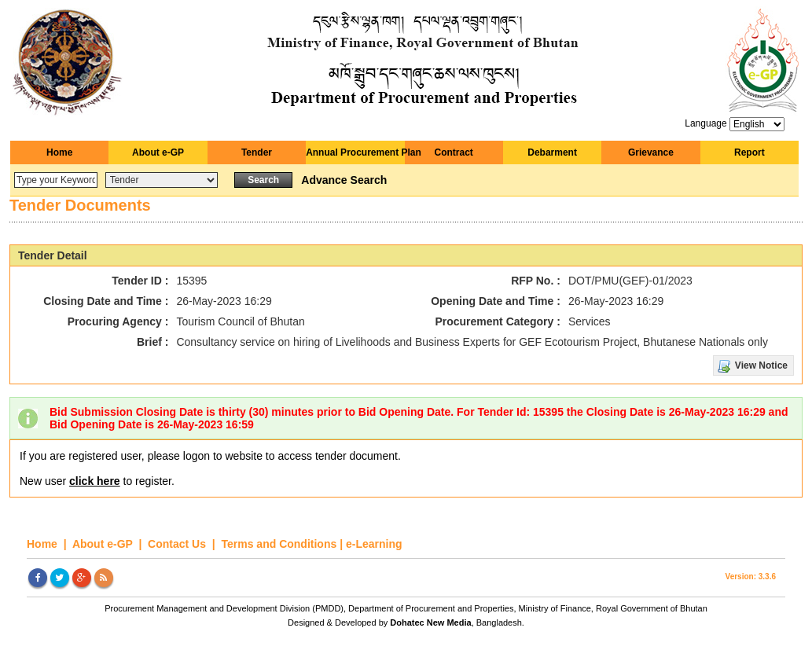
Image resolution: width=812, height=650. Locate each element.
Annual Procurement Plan (355, 152)
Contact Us (178, 544)
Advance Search (344, 180)
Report (750, 152)
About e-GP (158, 152)
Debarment (552, 152)
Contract (454, 152)
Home (59, 152)
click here (95, 481)
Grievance (651, 152)
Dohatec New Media (430, 622)
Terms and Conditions (279, 544)
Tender (257, 152)
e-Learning (374, 544)
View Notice (761, 365)
